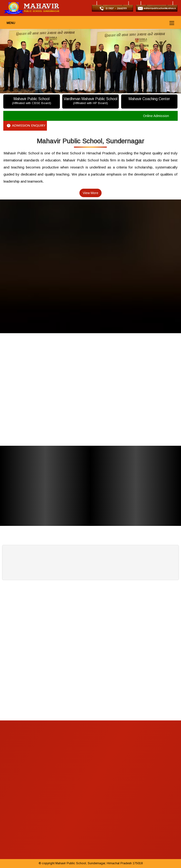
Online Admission (156, 116)
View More (90, 193)
